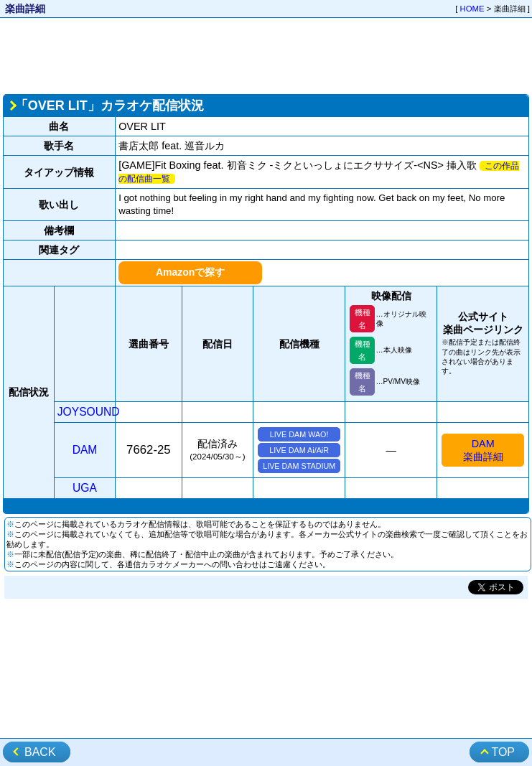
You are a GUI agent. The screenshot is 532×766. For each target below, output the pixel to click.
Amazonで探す (190, 272)
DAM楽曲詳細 (483, 450)
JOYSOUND (89, 412)
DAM (85, 450)
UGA (85, 488)
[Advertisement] (266, 55)
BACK (40, 752)
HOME (472, 9)
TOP (503, 752)
